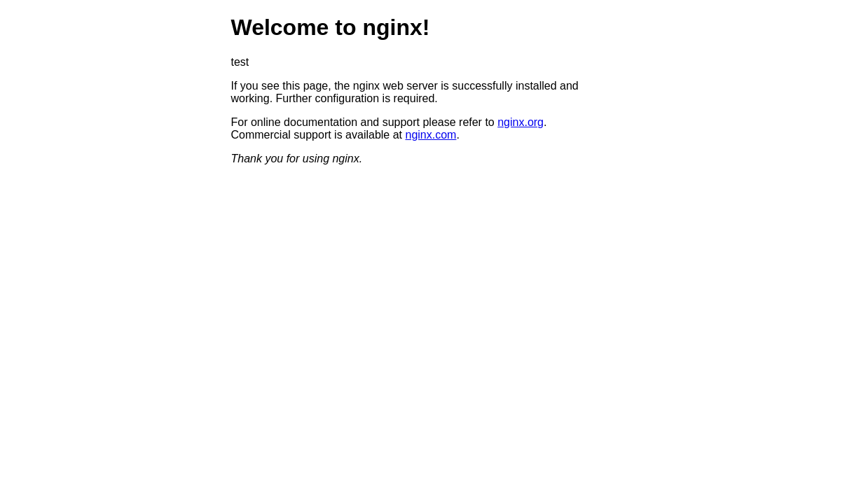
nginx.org (521, 122)
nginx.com (431, 135)
